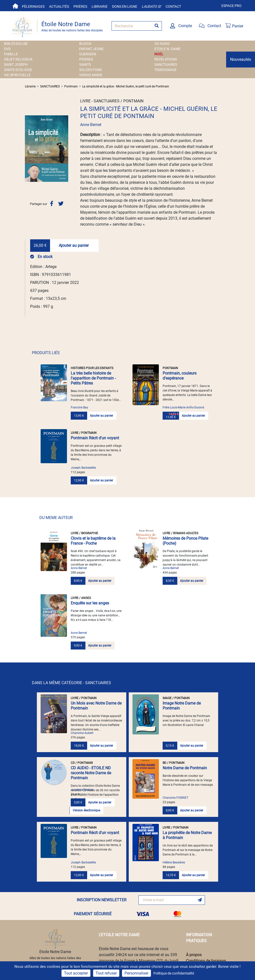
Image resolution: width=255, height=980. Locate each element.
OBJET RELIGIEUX (18, 59)
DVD (7, 49)
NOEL (159, 54)
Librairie (100, 6)
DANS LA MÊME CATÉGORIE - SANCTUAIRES (71, 683)
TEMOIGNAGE (165, 70)
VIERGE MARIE (91, 75)
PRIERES (86, 59)
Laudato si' (151, 6)
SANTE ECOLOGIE (18, 70)
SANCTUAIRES (166, 65)
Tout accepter (76, 973)
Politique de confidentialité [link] (174, 973)
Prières (80, 6)
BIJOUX (85, 44)
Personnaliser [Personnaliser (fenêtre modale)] (136, 973)
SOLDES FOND (91, 70)
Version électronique (86, 810)
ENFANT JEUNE (91, 49)
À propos (194, 955)
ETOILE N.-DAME (167, 49)
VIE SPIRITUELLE (17, 75)
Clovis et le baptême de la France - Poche (93, 541)
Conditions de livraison (206, 961)
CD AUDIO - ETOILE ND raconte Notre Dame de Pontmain (91, 773)
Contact (173, 6)
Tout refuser (106, 973)
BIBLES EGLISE (16, 44)
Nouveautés (241, 59)
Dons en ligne (125, 6)
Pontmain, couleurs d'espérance (180, 376)
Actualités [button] (59, 6)
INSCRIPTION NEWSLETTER (102, 900)
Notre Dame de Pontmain (185, 768)
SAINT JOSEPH (16, 65)
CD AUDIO (162, 44)
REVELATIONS (166, 59)
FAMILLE (11, 54)
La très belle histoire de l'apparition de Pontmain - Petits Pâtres (93, 378)
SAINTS (85, 65)
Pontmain (71, 86)
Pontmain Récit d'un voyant (95, 438)
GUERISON (88, 54)
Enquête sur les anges (90, 603)
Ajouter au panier (74, 245)
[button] (28, 148)
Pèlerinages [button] (33, 6)
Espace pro (231, 6)
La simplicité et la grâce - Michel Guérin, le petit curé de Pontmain (126, 86)
